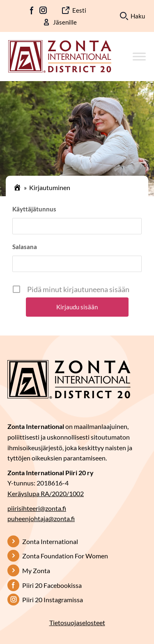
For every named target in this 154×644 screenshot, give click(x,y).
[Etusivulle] (60, 55)
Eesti (79, 10)
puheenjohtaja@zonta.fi (41, 518)
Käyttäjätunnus (34, 209)
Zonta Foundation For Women (65, 556)
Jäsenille (65, 22)
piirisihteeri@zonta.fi (37, 508)
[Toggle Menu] (139, 56)
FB (32, 10)
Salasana (25, 247)
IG (43, 10)
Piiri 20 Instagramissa (53, 600)
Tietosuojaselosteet (77, 622)
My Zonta (36, 570)
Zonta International (50, 541)
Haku (138, 16)
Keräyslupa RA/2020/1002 (46, 493)
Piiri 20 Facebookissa (52, 585)
